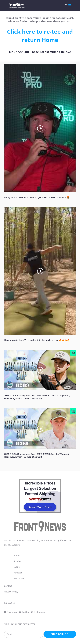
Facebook (12, 612)
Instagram (39, 612)
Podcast (18, 573)
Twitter (25, 612)
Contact (8, 586)
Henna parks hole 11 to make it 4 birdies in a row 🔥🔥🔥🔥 (37, 340)
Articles (17, 561)
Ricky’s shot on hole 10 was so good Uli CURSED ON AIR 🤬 (37, 197)
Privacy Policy (11, 592)
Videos (17, 556)
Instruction (19, 578)
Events (17, 567)
